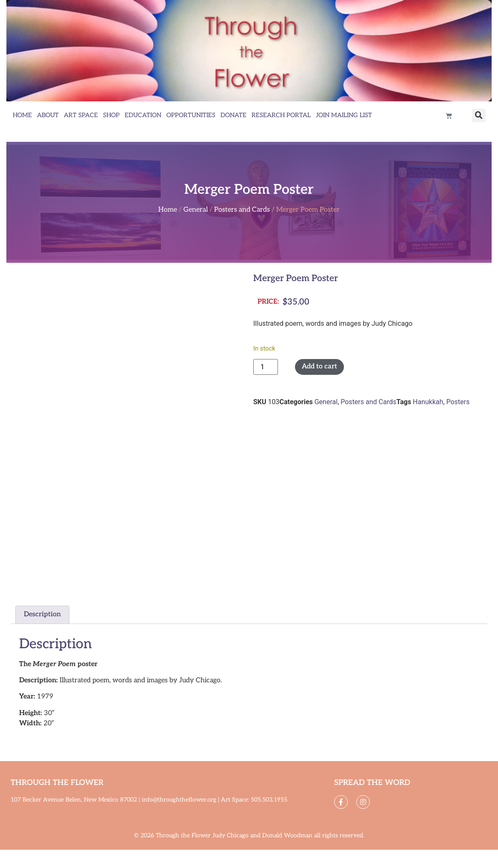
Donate (233, 115)
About (48, 115)
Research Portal (281, 115)
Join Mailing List (344, 115)
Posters (458, 402)
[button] (479, 115)
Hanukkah (428, 402)
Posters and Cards (242, 210)
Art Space (81, 115)
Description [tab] (42, 614)
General (196, 210)
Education (143, 115)
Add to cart (319, 366)
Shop (111, 115)
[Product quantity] (266, 367)
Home (22, 115)
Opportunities (191, 115)
